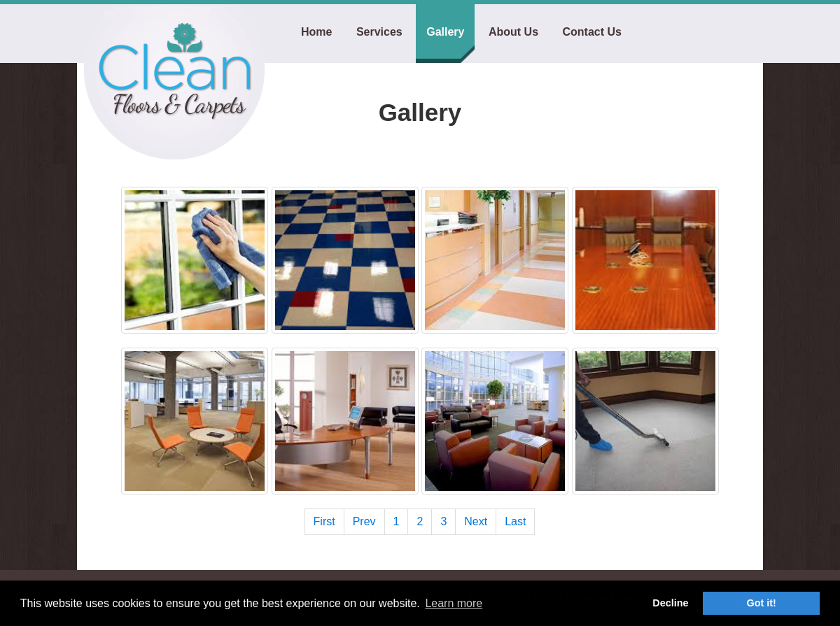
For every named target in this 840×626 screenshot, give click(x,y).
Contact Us (591, 32)
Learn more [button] (454, 603)
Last (515, 521)
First (324, 521)
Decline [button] (670, 603)
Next (476, 521)
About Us (513, 32)
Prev (364, 521)
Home (316, 32)
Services (379, 32)
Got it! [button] (762, 603)
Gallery (445, 32)
